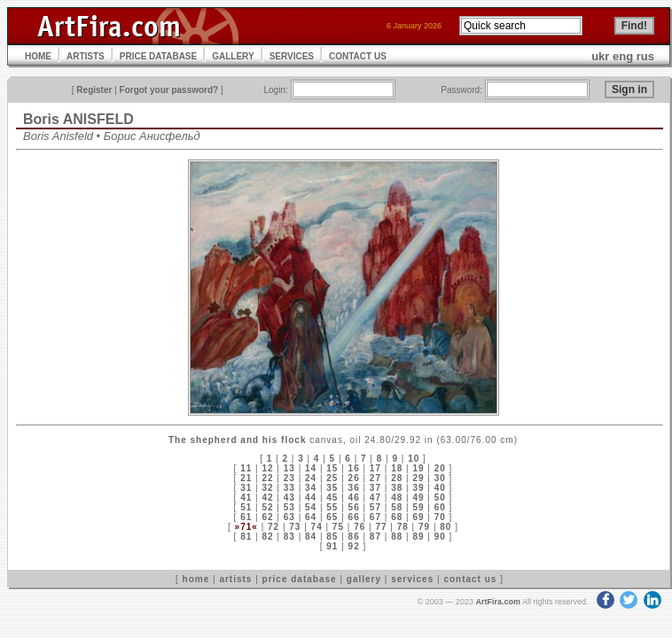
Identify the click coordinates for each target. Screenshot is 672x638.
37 (375, 488)
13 (289, 468)
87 (375, 537)
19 (418, 468)
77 (381, 527)
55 (332, 507)
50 (440, 498)
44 (311, 498)
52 (267, 507)
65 (332, 517)
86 (354, 537)
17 (375, 468)
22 (267, 478)
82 (267, 537)
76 (359, 527)
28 (397, 478)
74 (317, 527)
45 (332, 498)
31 (246, 488)
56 (354, 507)
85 (332, 537)
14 (311, 468)
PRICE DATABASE (158, 56)
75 (338, 527)
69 (418, 517)
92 (354, 546)
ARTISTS (86, 56)
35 (332, 488)
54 (311, 507)
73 (295, 527)
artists (235, 579)
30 (440, 478)
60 (440, 507)
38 (397, 488)
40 (440, 488)
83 (289, 537)
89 (418, 537)
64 (311, 517)
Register (94, 90)
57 (375, 507)
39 (418, 488)
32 (267, 488)
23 (289, 478)
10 (414, 459)
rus (645, 56)
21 (246, 478)
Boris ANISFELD (78, 119)
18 (397, 468)
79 (424, 527)
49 (418, 498)
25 (332, 478)
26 (354, 478)
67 (375, 517)
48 (397, 498)
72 (273, 527)
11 (246, 468)
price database (300, 579)
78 (403, 527)
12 (267, 468)
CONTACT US (358, 56)
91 (332, 546)
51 (246, 507)
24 (311, 478)
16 (354, 468)
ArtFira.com (498, 602)
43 (289, 498)
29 (418, 478)
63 (289, 517)
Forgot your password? (169, 90)
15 (332, 468)
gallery (364, 579)
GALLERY (233, 56)
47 (375, 498)
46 (354, 498)
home (196, 579)
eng (623, 56)
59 (418, 507)
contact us (470, 579)
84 (311, 537)
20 (440, 468)
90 (440, 537)
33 (289, 488)
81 (246, 537)
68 (397, 517)
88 (397, 537)
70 (440, 517)
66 (354, 517)
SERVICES (292, 56)
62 (267, 517)
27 (375, 478)
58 (397, 507)
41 (246, 498)
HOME (38, 56)
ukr (600, 56)
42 (267, 498)
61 (246, 517)
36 (354, 488)
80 (445, 527)
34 (311, 488)
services (412, 579)
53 (289, 507)
